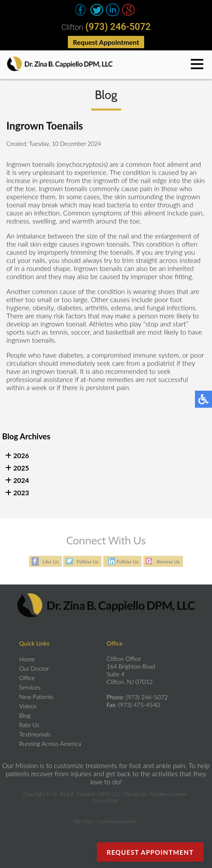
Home (27, 659)
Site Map (83, 821)
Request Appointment (106, 42)
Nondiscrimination (117, 821)
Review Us (168, 562)
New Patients (36, 697)
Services (30, 687)
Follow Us (87, 562)
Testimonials (35, 734)
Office (27, 678)
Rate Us (29, 725)
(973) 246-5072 (118, 27)
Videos (28, 706)
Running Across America (50, 744)
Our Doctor (34, 668)
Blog (25, 715)
